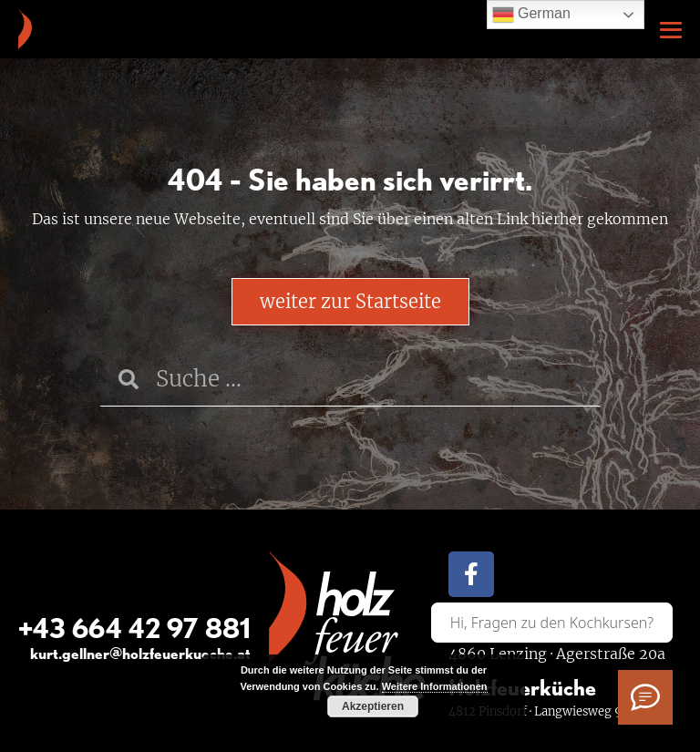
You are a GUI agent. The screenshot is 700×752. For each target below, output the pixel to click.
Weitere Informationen (435, 686)
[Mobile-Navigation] (671, 30)
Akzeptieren (373, 706)
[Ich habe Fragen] (645, 697)
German (531, 15)
